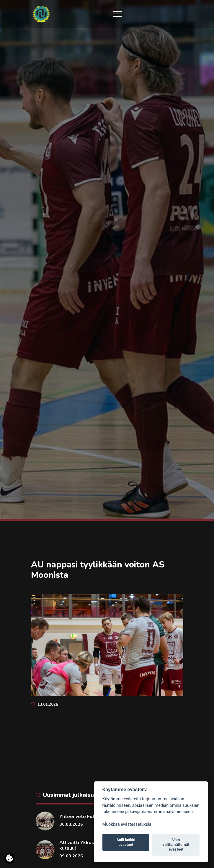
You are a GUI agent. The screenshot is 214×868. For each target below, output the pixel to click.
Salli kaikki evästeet (126, 842)
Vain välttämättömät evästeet (176, 845)
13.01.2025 (45, 704)
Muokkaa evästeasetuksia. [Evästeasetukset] (128, 824)
